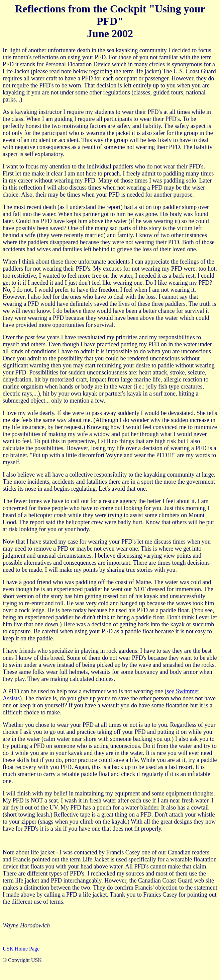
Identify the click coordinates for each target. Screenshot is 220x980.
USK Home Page (21, 949)
